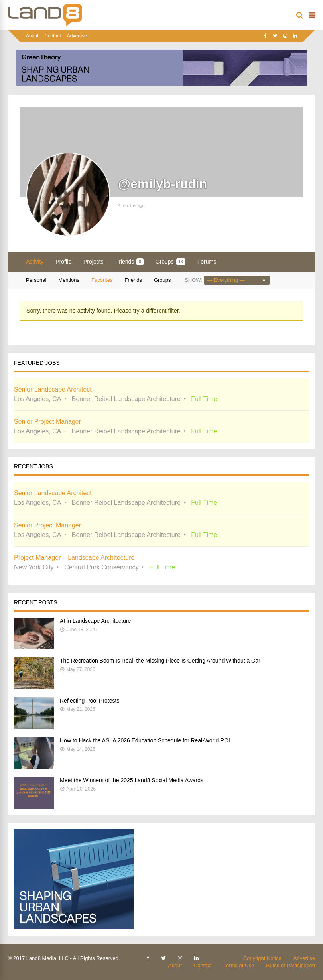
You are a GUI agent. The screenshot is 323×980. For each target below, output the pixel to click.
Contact (52, 36)
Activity (35, 262)
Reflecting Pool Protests (90, 701)
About (32, 36)
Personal (36, 280)
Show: (193, 280)
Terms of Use (239, 965)
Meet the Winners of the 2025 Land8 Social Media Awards (132, 780)
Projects (94, 262)
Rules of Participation (291, 965)
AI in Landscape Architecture (95, 621)
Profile (63, 262)
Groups (170, 262)
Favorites (102, 280)
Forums (207, 262)
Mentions (69, 280)
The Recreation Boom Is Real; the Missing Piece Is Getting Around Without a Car (160, 661)
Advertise (77, 36)
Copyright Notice (262, 958)
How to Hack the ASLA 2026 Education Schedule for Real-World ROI (145, 740)
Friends (130, 262)
